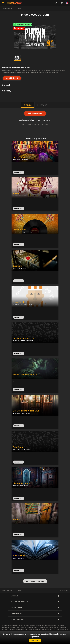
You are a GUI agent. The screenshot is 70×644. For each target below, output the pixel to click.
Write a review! (35, 113)
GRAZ (15, 449)
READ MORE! (19, 208)
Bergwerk (17, 266)
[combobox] (62, 3)
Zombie (17, 520)
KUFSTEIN (16, 486)
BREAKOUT (30, 341)
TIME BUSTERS (22, 268)
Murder (16, 194)
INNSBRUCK (16, 160)
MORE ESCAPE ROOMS (35, 581)
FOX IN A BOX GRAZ (24, 449)
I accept (35, 641)
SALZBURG (16, 305)
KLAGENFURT (17, 196)
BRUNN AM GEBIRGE (19, 341)
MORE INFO (11, 78)
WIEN (15, 268)
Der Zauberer (19, 157)
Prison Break (19, 302)
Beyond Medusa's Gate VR (25, 375)
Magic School (19, 556)
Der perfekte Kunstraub (24, 338)
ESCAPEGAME (26, 160)
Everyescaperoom (7, 9)
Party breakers (20, 230)
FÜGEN (15, 232)
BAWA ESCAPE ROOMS (26, 232)
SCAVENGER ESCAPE (27, 305)
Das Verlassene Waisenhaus (26, 411)
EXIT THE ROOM (27, 196)
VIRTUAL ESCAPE (26, 377)
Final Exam (18, 447)
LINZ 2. (15, 522)
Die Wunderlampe (21, 483)
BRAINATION (22, 558)
